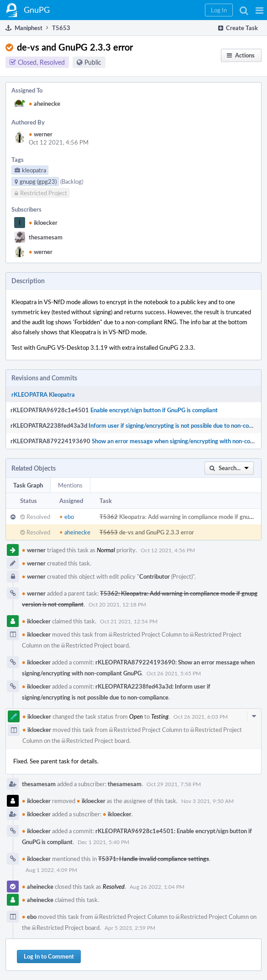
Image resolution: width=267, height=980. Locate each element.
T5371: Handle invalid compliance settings (154, 859)
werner (41, 134)
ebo (67, 517)
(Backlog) (72, 181)
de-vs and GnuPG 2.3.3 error (157, 532)
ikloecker (43, 223)
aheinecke (44, 104)
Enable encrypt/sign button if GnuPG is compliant (154, 410)
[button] (259, 10)
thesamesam (46, 237)
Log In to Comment (49, 956)
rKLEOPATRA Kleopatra (43, 394)
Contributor (154, 576)
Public (93, 62)
